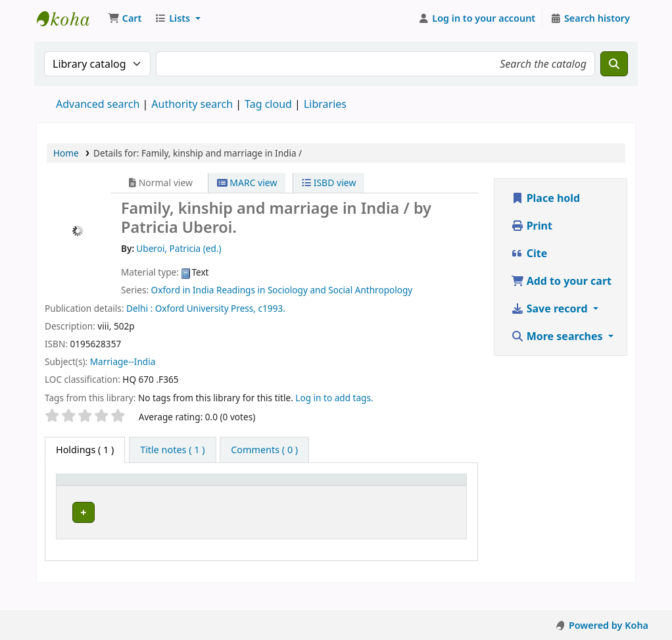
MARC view (247, 183)
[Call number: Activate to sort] (293, 493)
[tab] (172, 450)
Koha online (70, 18)
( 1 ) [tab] (85, 450)
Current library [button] (174, 492)
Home (66, 153)
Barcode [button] (427, 499)
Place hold (546, 198)
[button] (125, 18)
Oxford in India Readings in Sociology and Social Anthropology (282, 290)
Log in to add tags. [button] (334, 398)
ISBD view (329, 183)
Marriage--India (123, 361)
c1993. (272, 308)
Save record (551, 308)
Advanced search (98, 104)
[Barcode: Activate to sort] (434, 493)
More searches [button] (558, 336)
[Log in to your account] (477, 18)
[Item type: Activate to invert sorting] (104, 493)
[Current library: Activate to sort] (195, 493)
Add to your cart (562, 281)
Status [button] (367, 499)
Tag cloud (268, 104)
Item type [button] (85, 499)
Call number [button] (274, 499)
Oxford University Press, (205, 308)
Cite (529, 253)
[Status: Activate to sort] (374, 493)
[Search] (614, 64)
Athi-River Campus (183, 529)
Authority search (192, 104)
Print (532, 226)
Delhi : (139, 308)
